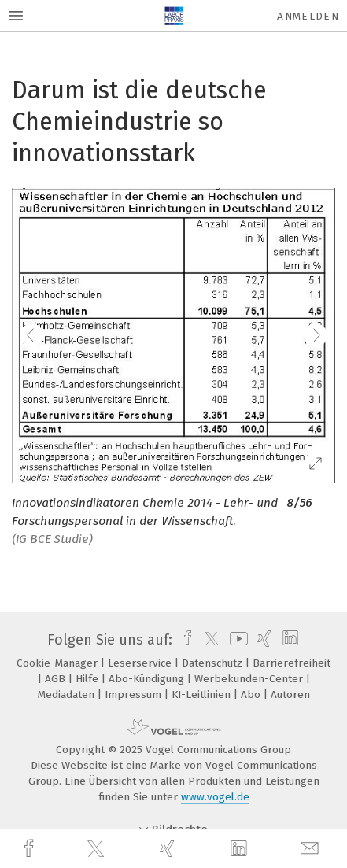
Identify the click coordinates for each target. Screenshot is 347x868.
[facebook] (31, 849)
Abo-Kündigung (148, 679)
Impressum (135, 694)
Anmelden (308, 16)
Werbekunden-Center (250, 679)
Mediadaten (68, 694)
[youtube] (236, 640)
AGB (57, 679)
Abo (252, 694)
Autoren (290, 694)
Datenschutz (214, 663)
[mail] (312, 849)
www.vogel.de (215, 797)
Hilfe (89, 679)
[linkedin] (241, 849)
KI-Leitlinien (203, 694)
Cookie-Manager (59, 663)
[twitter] (98, 849)
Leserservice (141, 663)
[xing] (169, 849)
